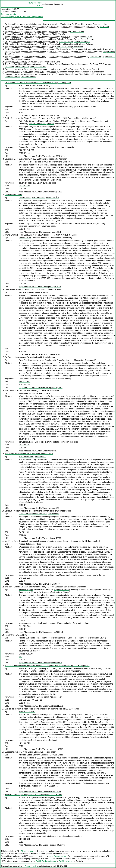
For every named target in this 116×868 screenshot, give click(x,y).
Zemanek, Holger (100, 24)
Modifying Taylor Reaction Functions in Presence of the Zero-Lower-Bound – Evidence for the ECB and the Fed (52, 52)
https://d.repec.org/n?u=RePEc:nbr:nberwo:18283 (40, 354)
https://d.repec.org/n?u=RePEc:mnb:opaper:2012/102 (42, 845)
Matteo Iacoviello (95, 49)
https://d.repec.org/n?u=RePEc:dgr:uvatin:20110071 (41, 706)
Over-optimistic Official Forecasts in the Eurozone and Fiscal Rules (33, 39)
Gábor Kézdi (97, 74)
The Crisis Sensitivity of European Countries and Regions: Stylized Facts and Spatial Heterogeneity (47, 64)
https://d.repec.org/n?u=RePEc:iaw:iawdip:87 (38, 451)
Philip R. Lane (54, 62)
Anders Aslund (86, 37)
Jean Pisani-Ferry (64, 47)
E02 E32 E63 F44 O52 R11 (31, 700)
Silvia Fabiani (85, 74)
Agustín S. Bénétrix (39, 62)
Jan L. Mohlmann (66, 669)
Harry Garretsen (22, 67)
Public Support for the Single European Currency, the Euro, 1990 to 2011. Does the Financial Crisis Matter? (51, 27)
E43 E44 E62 (25, 445)
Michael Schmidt (86, 44)
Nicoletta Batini (66, 72)
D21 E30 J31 (24, 839)
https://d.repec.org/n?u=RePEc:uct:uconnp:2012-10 (41, 632)
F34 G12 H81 (25, 382)
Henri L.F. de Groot (38, 67)
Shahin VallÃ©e (59, 34)
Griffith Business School (46, 861)
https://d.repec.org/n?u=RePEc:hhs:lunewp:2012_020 (42, 156)
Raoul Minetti (109, 49)
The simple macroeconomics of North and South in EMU (29, 47)
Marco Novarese (8, 859)
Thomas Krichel (30, 866)
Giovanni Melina (97, 72)
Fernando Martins (12, 77)
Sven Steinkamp (66, 42)
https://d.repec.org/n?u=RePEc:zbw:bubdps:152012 (41, 749)
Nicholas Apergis (97, 57)
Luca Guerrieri (81, 49)
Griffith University (66, 861)
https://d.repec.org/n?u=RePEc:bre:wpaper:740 (39, 508)
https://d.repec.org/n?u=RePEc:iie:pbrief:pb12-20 (40, 287)
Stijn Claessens (44, 34)
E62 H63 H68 (25, 186)
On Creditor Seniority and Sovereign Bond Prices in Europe (30, 42)
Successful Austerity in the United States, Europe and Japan (30, 72)
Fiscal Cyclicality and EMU (16, 62)
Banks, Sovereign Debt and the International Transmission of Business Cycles (38, 49)
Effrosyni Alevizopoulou (20, 59)
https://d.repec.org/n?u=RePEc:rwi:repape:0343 (39, 584)
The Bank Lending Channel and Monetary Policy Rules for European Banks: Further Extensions (46, 57)
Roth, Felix (104, 27)
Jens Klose (9, 54)
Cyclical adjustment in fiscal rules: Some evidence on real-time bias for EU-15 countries (42, 69)
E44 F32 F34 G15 (27, 109)
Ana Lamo (108, 74)
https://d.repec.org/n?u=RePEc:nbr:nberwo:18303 (40, 538)
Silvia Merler (78, 47)
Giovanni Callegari (81, 72)
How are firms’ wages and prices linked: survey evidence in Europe (33, 74)
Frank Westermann (82, 42)
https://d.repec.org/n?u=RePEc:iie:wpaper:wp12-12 (41, 192)
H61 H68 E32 (25, 743)
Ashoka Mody (31, 34)
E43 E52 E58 (25, 578)
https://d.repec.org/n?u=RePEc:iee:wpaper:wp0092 (41, 388)
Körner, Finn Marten (83, 24)
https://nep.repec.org (58, 856)
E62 (21, 657)
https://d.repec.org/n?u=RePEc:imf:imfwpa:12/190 (40, 792)
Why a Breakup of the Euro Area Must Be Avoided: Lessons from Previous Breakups (41, 37)
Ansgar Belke (108, 52)
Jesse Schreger (88, 39)
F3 (20, 348)
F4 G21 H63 (24, 532)
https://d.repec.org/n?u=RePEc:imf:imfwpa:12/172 (40, 232)
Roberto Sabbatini (29, 77)
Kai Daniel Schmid (70, 44)
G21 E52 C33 (25, 626)
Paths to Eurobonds (13, 34)
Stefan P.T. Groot (100, 64)
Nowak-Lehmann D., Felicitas (30, 29)
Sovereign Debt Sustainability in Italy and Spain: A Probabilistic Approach (36, 32)
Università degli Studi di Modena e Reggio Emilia (22, 17)
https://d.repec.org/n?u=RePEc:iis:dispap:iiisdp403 (40, 663)
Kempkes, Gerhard (91, 69)
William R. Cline (77, 32)
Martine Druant (72, 74)
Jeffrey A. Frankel (72, 39)
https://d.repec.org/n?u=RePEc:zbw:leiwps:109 (39, 115)
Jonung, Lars (10, 29)
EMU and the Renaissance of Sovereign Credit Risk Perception (32, 44)
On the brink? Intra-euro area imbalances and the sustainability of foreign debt (38, 24)
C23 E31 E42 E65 (27, 150)
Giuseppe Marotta (9, 14)
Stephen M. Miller (61, 590)
